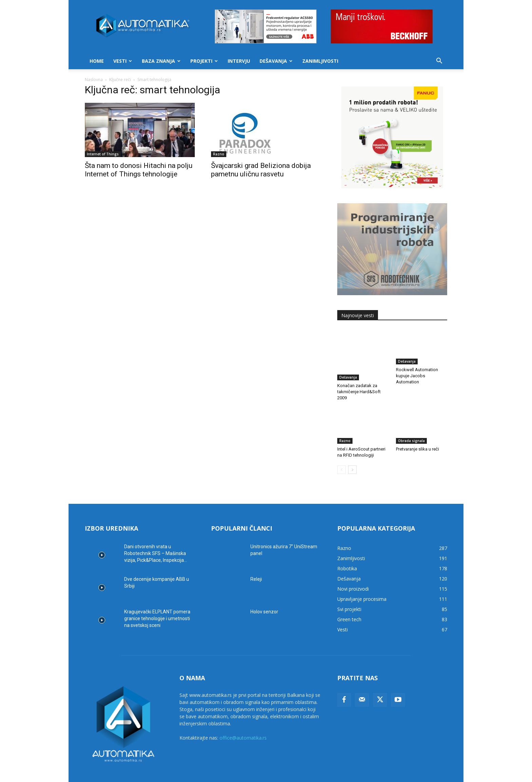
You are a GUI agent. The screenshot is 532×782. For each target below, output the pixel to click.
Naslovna (94, 80)
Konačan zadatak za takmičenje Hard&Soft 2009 (359, 376)
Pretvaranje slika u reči (417, 433)
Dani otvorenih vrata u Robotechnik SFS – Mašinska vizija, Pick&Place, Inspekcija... (156, 537)
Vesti (123, 61)
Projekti (204, 61)
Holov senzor (264, 596)
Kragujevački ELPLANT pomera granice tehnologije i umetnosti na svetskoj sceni (157, 603)
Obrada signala (411, 425)
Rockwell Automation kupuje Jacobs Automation (417, 376)
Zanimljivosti (320, 61)
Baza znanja (161, 61)
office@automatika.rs (243, 722)
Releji (256, 563)
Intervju (239, 61)
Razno (219, 154)
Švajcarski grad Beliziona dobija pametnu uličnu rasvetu (261, 170)
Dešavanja (276, 61)
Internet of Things (103, 154)
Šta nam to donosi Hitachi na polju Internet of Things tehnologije (139, 170)
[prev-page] (341, 454)
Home (97, 61)
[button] (439, 62)
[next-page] (352, 454)
